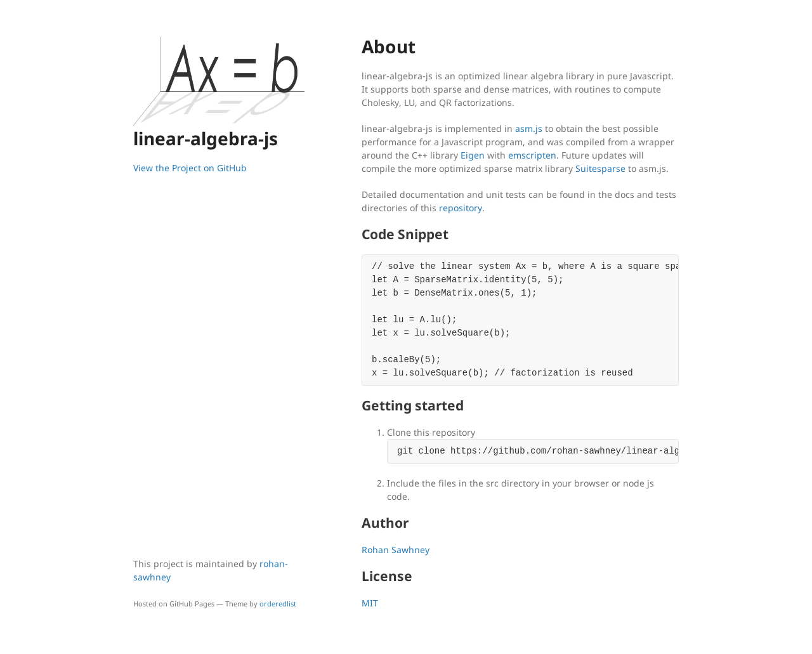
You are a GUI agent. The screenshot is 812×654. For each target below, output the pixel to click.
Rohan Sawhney (396, 550)
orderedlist (278, 604)
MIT (370, 603)
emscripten (532, 155)
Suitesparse (600, 168)
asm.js (529, 128)
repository (461, 208)
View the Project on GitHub (190, 168)
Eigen (473, 155)
